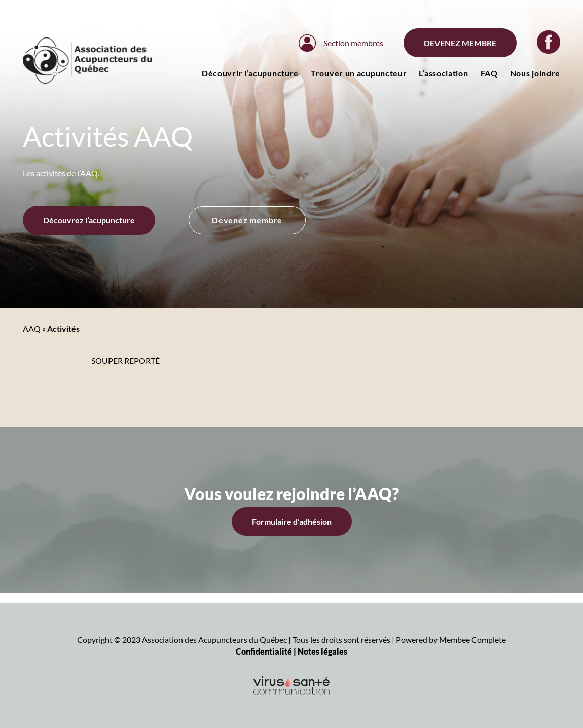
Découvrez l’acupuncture (89, 220)
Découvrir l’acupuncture (250, 73)
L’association (443, 73)
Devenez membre (460, 43)
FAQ (489, 73)
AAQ (32, 329)
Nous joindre (535, 73)
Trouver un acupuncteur (359, 73)
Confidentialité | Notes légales (291, 651)
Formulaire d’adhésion (292, 522)
